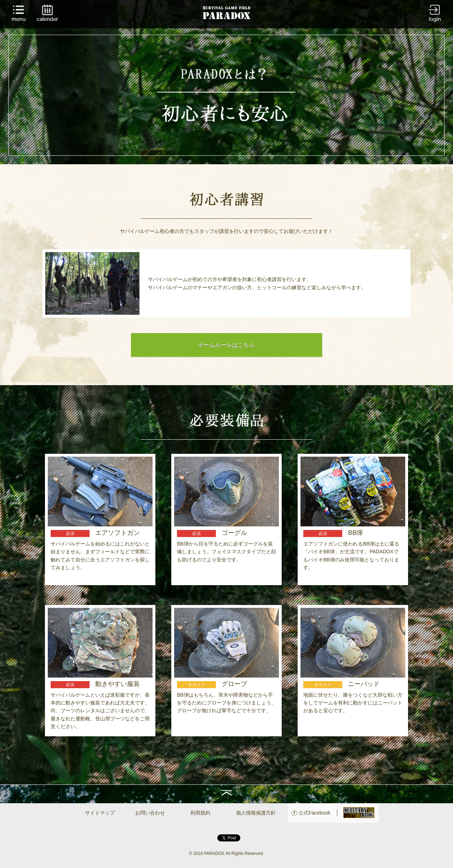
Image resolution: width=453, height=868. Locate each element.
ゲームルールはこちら (226, 345)
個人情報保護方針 (256, 813)
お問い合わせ (150, 813)
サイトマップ (100, 813)
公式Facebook (314, 813)
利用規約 (200, 813)
